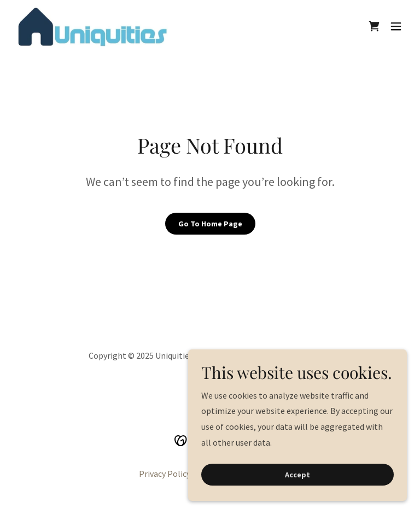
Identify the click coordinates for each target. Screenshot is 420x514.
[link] (93, 26)
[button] (396, 26)
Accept (297, 482)
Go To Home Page (210, 224)
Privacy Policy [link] (165, 474)
